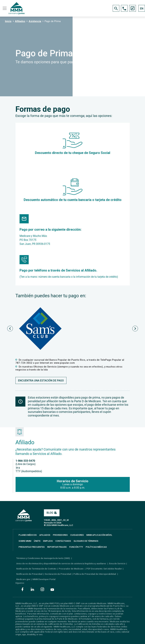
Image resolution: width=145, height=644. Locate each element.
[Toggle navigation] (4, 8)
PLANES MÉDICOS (28, 535)
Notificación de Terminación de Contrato (36, 569)
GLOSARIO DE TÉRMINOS (86, 541)
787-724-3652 (24, 363)
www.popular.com (64, 363)
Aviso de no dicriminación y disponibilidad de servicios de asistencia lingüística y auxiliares (61, 564)
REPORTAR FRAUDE (57, 547)
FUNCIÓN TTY (76, 547)
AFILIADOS (45, 535)
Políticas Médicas (96, 547)
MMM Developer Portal (44, 579)
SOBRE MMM (25, 541)
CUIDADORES (77, 535)
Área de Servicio (117, 564)
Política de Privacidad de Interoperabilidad (95, 574)
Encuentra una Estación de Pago (41, 381)
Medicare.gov (23, 579)
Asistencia (35, 21)
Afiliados (20, 21)
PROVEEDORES (60, 535)
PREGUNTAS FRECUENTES (32, 547)
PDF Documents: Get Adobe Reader (104, 569)
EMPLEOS (48, 541)
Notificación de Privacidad (29, 574)
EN (142, 9)
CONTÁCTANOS (63, 541)
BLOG (52, 513)
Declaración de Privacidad (58, 574)
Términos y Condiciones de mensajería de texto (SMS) (43, 558)
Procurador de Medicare (71, 569)
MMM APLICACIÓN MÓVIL (99, 535)
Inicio (8, 21)
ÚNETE (37, 541)
